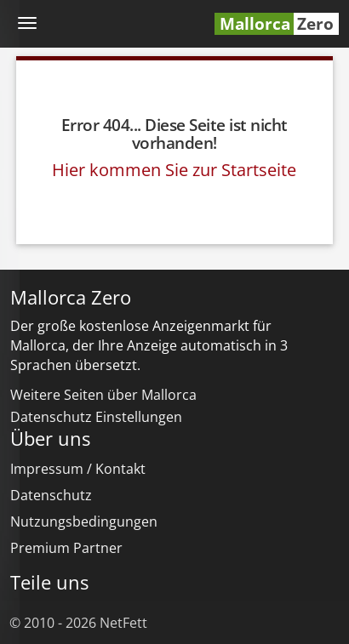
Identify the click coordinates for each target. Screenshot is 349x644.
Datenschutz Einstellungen (96, 417)
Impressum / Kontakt (78, 469)
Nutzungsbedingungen (84, 521)
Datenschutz (51, 495)
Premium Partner (66, 548)
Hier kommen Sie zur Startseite (174, 170)
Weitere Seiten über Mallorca (103, 395)
